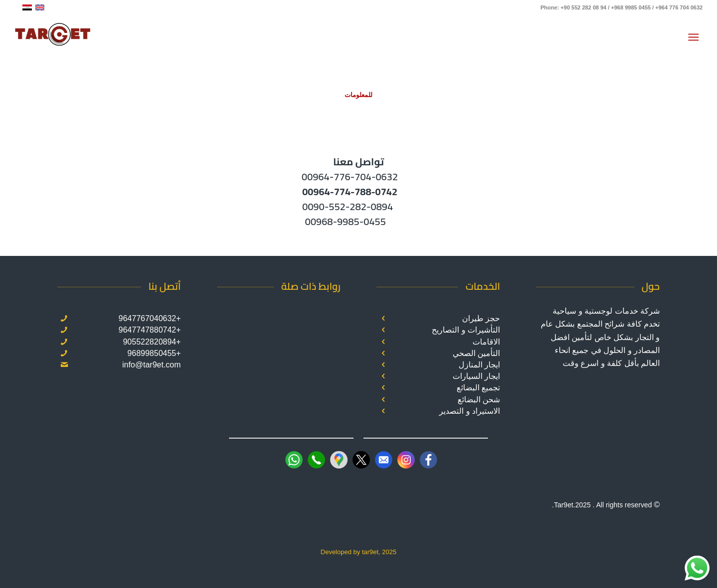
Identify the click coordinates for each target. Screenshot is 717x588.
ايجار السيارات (476, 376)
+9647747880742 (150, 330)
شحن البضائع (479, 400)
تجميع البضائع (478, 388)
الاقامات (486, 342)
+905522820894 (152, 342)
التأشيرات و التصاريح (466, 330)
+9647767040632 (150, 318)
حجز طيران (481, 318)
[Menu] (695, 37)
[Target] (53, 37)
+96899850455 (154, 353)
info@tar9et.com (151, 365)
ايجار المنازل (479, 365)
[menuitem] (695, 37)
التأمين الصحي (476, 353)
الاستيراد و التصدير (470, 411)
